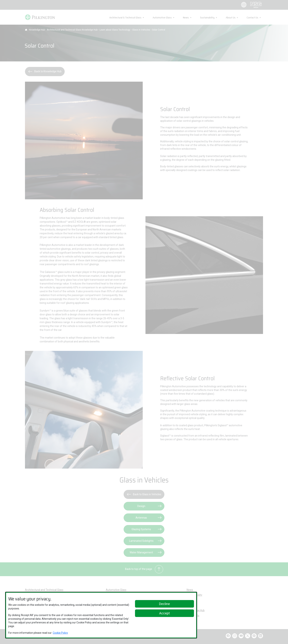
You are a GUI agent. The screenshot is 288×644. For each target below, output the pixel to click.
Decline (164, 604)
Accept (164, 613)
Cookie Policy (60, 633)
